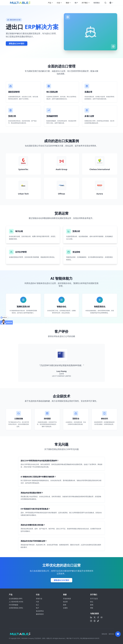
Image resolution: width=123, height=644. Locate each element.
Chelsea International (100, 169)
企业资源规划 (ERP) (16, 599)
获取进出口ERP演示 (17, 43)
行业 (59, 3)
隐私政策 (104, 634)
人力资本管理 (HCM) (16, 602)
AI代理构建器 (14, 605)
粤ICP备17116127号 (73, 638)
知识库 (65, 602)
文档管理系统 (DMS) (16, 608)
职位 (92, 602)
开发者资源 (67, 599)
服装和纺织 (40, 614)
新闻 (65, 605)
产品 (50, 3)
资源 (68, 3)
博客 (92, 608)
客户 (76, 3)
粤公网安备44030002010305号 (90, 638)
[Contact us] (118, 634)
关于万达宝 (94, 599)
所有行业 (39, 599)
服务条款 (111, 634)
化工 (38, 605)
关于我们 (86, 3)
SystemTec (23, 169)
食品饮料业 (40, 611)
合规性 (65, 608)
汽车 (38, 602)
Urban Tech (23, 194)
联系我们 (97, 3)
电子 (38, 608)
